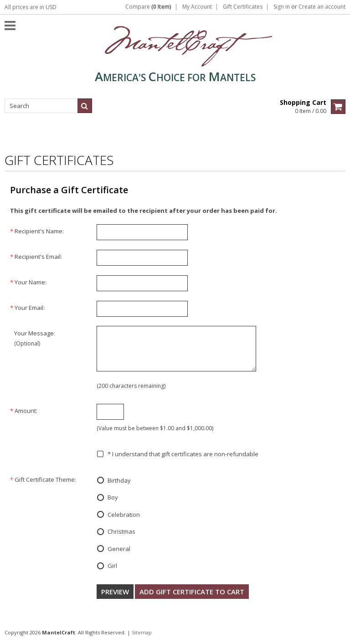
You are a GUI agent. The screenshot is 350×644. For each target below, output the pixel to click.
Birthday (114, 481)
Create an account (322, 7)
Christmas (116, 532)
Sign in (282, 7)
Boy (107, 498)
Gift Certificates (243, 7)
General (113, 549)
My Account (197, 7)
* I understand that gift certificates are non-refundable (178, 454)
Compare (148, 7)
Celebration (118, 515)
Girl (107, 567)
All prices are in (31, 7)
